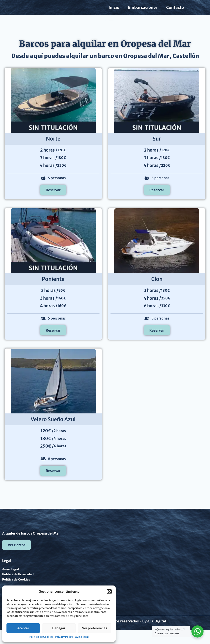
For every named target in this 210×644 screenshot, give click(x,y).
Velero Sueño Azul (53, 426)
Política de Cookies (41, 637)
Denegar (59, 628)
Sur (157, 146)
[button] (109, 592)
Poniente (53, 286)
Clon (157, 286)
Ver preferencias (95, 628)
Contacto (175, 11)
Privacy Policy (64, 637)
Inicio (114, 11)
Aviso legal (82, 637)
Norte (53, 146)
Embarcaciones (143, 11)
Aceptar (23, 628)
